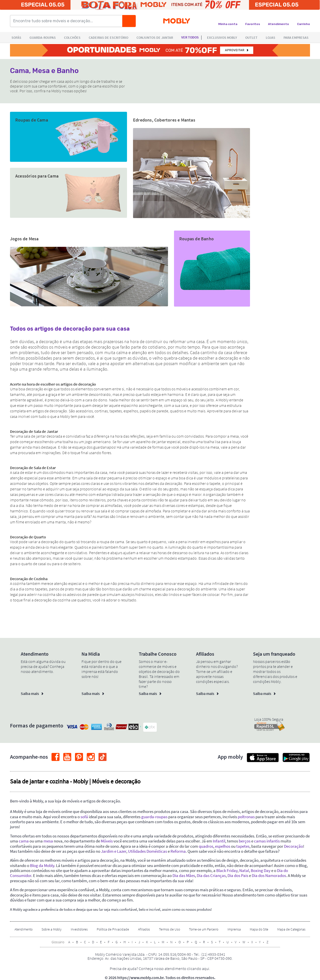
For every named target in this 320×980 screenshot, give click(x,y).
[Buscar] (129, 21)
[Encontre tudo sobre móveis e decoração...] (68, 21)
